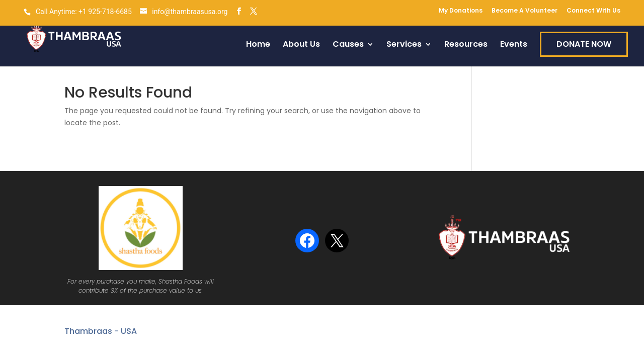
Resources (466, 45)
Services (404, 45)
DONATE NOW (584, 44)
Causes (348, 45)
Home (258, 45)
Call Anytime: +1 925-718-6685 (84, 12)
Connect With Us (593, 11)
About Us (301, 45)
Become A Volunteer (525, 11)
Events (514, 45)
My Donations (461, 11)
